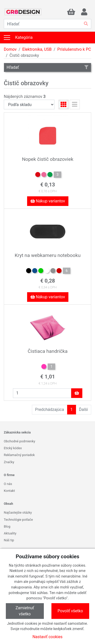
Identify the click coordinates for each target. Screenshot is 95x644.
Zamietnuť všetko (25, 611)
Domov (10, 49)
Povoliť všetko (70, 611)
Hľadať (48, 67)
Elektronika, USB (37, 49)
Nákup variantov (48, 201)
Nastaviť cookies (48, 637)
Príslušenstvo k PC (74, 49)
